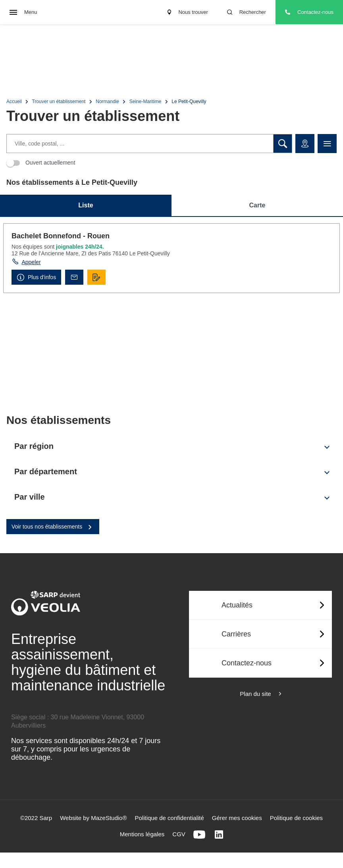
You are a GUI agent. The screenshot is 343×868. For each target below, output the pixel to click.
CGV (179, 834)
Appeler (31, 262)
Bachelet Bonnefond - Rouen (61, 236)
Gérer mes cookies (237, 818)
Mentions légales (142, 834)
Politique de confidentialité (170, 818)
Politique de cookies (296, 818)
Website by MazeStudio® (93, 818)
